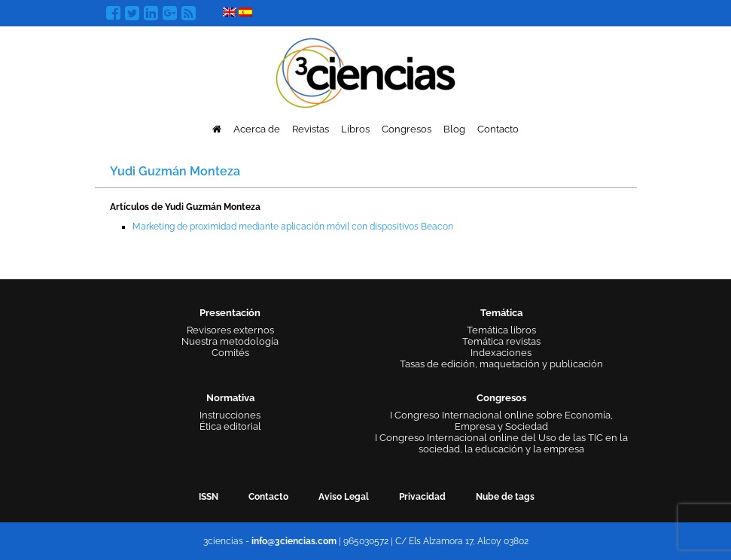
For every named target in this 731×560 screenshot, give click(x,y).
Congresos (407, 129)
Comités (230, 353)
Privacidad (422, 497)
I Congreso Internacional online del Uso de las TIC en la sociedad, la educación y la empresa (501, 443)
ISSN (209, 497)
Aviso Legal (344, 497)
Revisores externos (230, 330)
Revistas (311, 129)
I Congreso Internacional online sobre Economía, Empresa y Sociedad (501, 421)
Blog (454, 129)
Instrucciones (230, 415)
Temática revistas (501, 341)
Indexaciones (501, 353)
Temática (501, 313)
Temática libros (501, 330)
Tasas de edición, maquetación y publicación (501, 364)
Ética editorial (230, 426)
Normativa (230, 398)
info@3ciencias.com (294, 541)
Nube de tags (505, 497)
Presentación (230, 313)
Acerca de (257, 129)
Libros (355, 129)
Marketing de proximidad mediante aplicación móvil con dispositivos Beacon (293, 227)
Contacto (498, 129)
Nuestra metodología (230, 341)
